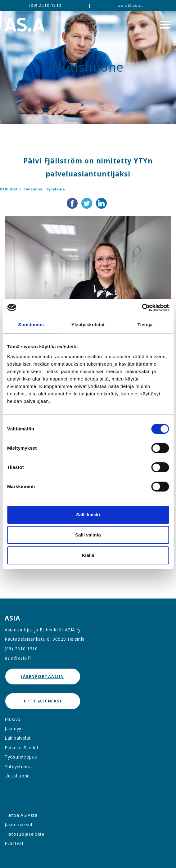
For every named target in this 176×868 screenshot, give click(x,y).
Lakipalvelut (18, 738)
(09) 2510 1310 (45, 5)
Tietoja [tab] (145, 325)
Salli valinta (88, 535)
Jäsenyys (14, 729)
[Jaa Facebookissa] (73, 203)
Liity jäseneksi (43, 701)
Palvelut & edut (22, 748)
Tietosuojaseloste (25, 834)
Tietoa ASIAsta (21, 815)
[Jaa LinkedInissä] (101, 203)
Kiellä (88, 555)
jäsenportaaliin (43, 676)
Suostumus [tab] (31, 325)
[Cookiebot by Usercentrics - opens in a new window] (142, 308)
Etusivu (13, 719)
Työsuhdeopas (21, 757)
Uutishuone (17, 776)
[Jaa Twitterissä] (87, 203)
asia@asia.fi (132, 5)
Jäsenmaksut (19, 824)
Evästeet (14, 843)
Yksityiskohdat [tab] (88, 325)
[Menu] (165, 25)
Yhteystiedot (18, 766)
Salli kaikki (88, 515)
